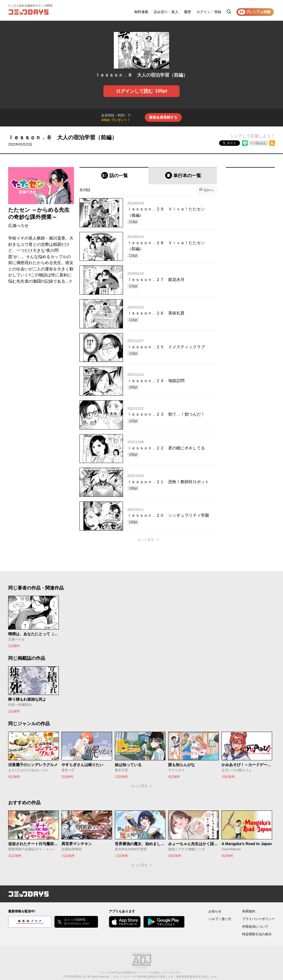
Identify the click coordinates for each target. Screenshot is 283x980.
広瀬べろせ (18, 226)
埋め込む (261, 143)
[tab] (114, 176)
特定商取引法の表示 (257, 934)
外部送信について (255, 927)
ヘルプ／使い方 (220, 919)
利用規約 (249, 911)
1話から (209, 190)
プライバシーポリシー (259, 919)
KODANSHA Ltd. (77, 977)
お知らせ (215, 911)
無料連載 (141, 12)
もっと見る (146, 540)
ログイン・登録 (209, 12)
